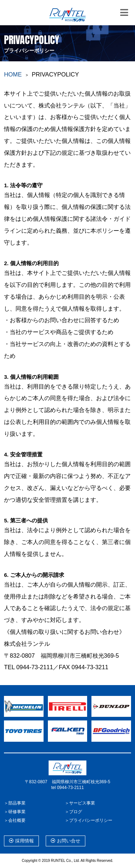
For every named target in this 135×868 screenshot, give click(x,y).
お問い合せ (66, 841)
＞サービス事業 (80, 803)
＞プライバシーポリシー (89, 820)
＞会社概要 (15, 820)
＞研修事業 (15, 812)
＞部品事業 (15, 803)
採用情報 (21, 841)
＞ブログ (73, 812)
